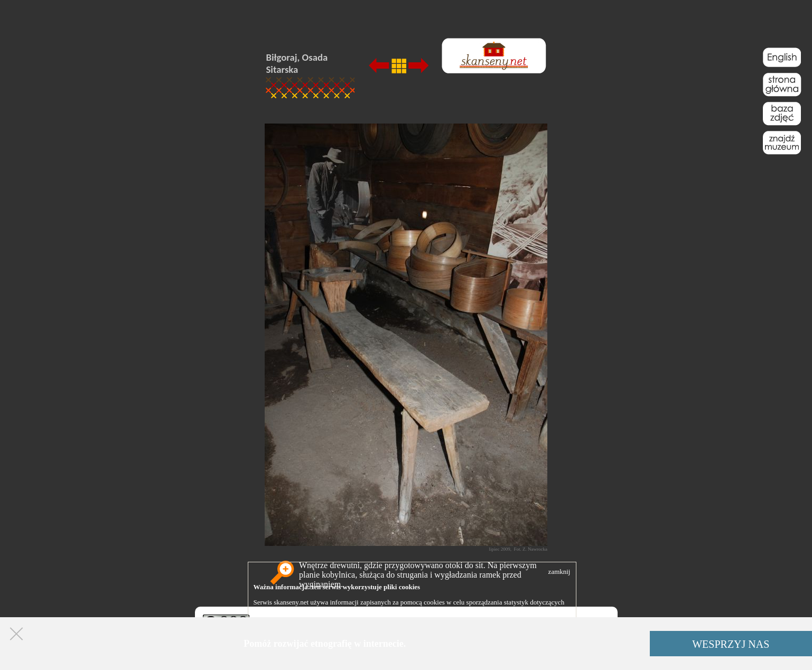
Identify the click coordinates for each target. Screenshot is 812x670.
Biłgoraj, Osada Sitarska (297, 63)
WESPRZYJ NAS (731, 644)
